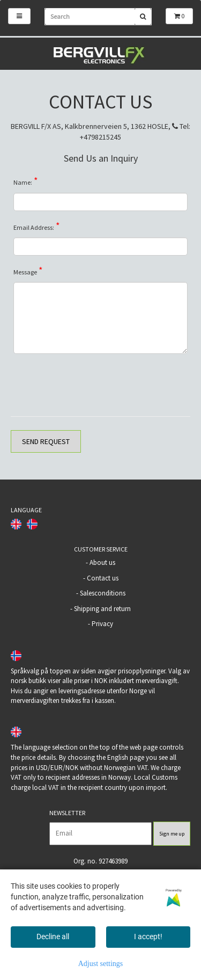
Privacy (102, 624)
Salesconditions (103, 593)
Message (28, 270)
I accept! (148, 937)
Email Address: (37, 226)
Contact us (103, 578)
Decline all (53, 937)
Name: (26, 180)
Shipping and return (102, 609)
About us (102, 562)
